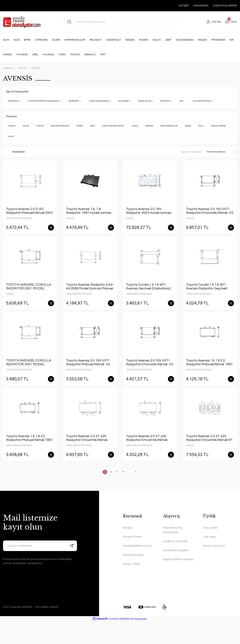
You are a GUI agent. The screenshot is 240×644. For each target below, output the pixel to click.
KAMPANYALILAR (75, 40)
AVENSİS (36, 68)
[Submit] (72, 568)
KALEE (70, 229)
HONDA (7, 55)
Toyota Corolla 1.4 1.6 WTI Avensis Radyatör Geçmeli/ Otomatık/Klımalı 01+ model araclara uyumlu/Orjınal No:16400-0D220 (207, 300)
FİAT (103, 55)
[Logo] (22, 22)
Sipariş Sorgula (133, 577)
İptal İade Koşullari (176, 573)
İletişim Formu (132, 559)
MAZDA (202, 40)
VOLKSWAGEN (185, 40)
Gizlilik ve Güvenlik (175, 564)
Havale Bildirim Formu (137, 568)
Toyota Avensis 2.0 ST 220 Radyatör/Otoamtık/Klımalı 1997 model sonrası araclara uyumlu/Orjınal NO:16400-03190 (88, 458)
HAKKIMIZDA (201, 6)
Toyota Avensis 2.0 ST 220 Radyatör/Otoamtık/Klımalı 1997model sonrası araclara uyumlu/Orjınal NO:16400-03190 (147, 458)
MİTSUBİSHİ (218, 40)
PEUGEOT (96, 40)
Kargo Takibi (132, 586)
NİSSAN (130, 40)
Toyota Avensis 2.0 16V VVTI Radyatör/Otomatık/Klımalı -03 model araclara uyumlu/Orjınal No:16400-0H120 (210, 222)
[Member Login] (212, 22)
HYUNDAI (22, 55)
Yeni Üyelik (210, 550)
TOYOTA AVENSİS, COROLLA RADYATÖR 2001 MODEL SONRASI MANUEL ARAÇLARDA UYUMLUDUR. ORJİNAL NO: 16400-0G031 (29, 300)
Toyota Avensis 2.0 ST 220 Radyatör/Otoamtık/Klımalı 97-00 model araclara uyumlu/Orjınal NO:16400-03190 (210, 458)
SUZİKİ (56, 40)
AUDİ (17, 40)
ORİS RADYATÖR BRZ (19, 229)
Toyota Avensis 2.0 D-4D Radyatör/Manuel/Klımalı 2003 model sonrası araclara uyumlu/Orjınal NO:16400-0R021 (29, 222)
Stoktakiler (19, 162)
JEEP (168, 40)
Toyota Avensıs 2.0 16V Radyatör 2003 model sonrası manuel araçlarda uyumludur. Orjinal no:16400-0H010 (149, 222)
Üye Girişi (209, 559)
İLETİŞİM (184, 6)
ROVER (143, 40)
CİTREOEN (41, 40)
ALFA (6, 40)
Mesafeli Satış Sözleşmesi (173, 553)
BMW (27, 40)
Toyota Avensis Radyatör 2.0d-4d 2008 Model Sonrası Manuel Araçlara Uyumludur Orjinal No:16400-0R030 (90, 300)
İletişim (128, 550)
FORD (62, 55)
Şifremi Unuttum (214, 568)
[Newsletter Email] (40, 568)
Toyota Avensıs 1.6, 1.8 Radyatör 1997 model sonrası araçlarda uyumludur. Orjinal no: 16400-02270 (90, 222)
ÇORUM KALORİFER (225, 6)
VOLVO (157, 40)
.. (129, 494)
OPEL (35, 55)
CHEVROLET (113, 40)
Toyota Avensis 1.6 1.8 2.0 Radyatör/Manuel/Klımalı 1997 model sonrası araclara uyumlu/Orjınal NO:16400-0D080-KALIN (209, 379)
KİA (232, 40)
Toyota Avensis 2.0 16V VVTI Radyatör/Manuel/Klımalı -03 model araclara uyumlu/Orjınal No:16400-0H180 (89, 379)
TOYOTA (75, 55)
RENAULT (90, 55)
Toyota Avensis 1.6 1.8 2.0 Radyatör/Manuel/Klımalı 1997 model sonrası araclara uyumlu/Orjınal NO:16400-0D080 (29, 458)
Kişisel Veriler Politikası (178, 582)
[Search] (120, 22)
